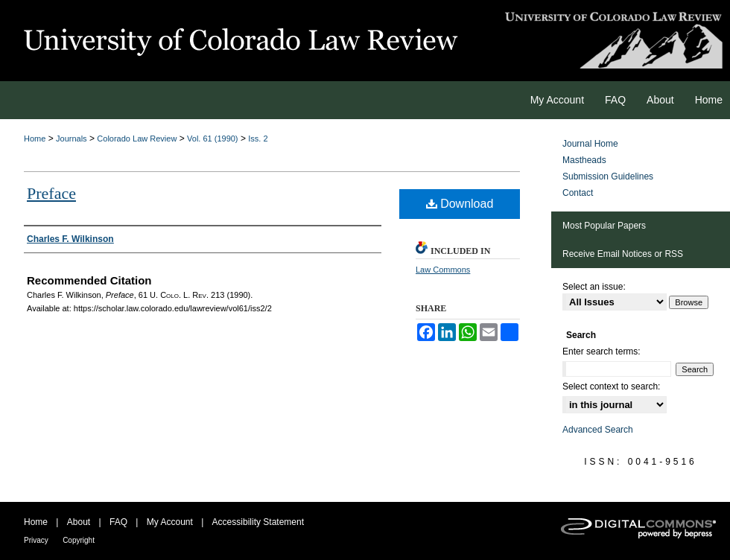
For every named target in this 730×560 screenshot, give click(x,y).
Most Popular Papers (604, 226)
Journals (72, 139)
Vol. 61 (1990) (213, 139)
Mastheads (584, 160)
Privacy (36, 540)
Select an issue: (594, 287)
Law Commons (443, 270)
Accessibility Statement (258, 522)
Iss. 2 (258, 139)
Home (35, 139)
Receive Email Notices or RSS (623, 254)
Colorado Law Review (137, 139)
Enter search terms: (602, 351)
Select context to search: (611, 386)
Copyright (79, 540)
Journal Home (590, 144)
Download (460, 204)
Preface (51, 193)
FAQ (118, 522)
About (79, 522)
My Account (170, 522)
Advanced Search (598, 430)
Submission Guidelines (608, 176)
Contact (578, 193)
